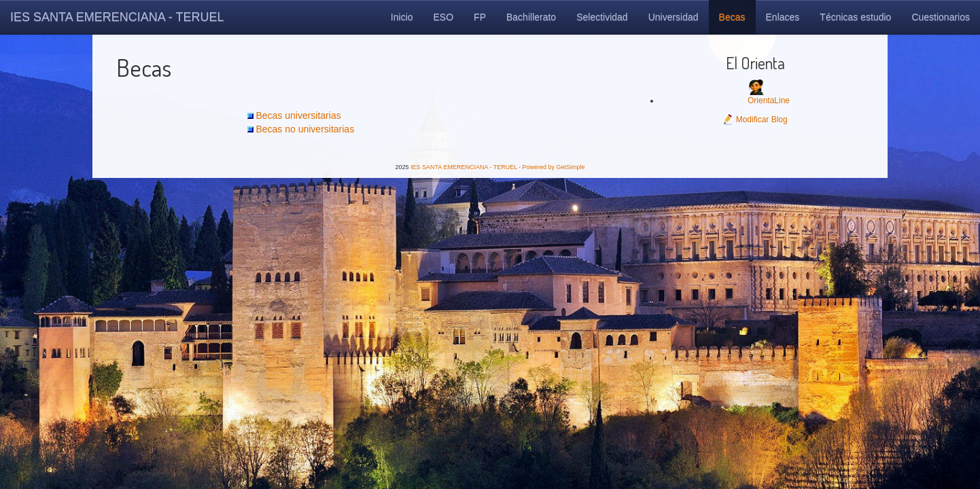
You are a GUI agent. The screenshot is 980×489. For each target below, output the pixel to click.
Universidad (673, 17)
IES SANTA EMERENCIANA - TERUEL (117, 17)
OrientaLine (769, 101)
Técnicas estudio (855, 17)
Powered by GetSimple (553, 167)
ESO (444, 17)
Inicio (402, 17)
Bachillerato (531, 17)
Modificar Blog (755, 120)
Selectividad (602, 17)
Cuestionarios (941, 17)
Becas (732, 17)
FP (480, 17)
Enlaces (783, 17)
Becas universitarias (298, 115)
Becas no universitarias (305, 129)
